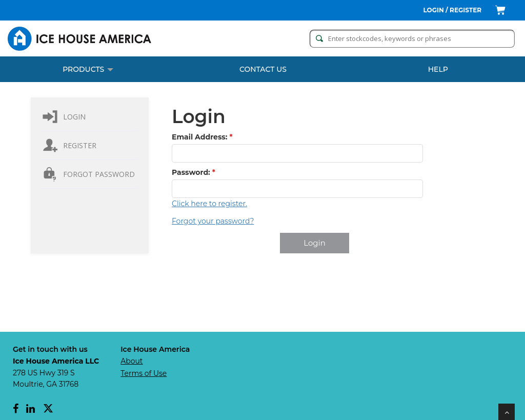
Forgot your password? (213, 221)
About (132, 361)
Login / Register (453, 10)
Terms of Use (144, 373)
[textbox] (297, 153)
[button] (315, 243)
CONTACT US (263, 69)
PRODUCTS (88, 69)
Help (438, 69)
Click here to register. (209, 204)
